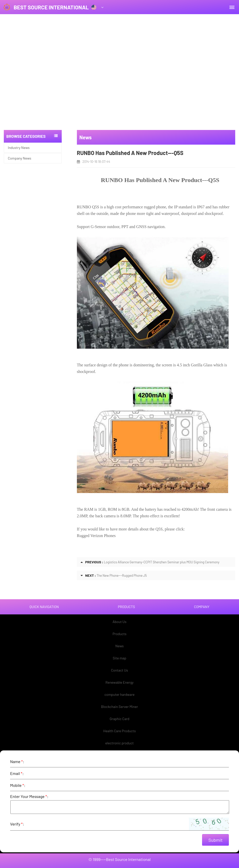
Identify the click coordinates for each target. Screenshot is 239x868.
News (119, 646)
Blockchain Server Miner (119, 707)
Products (119, 634)
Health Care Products (119, 731)
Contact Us (119, 670)
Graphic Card (120, 719)
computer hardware (119, 694)
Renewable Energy (119, 682)
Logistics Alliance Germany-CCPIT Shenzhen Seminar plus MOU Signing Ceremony (162, 562)
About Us (119, 622)
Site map (119, 658)
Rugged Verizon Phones (96, 536)
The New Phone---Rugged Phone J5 (122, 575)
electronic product (119, 743)
